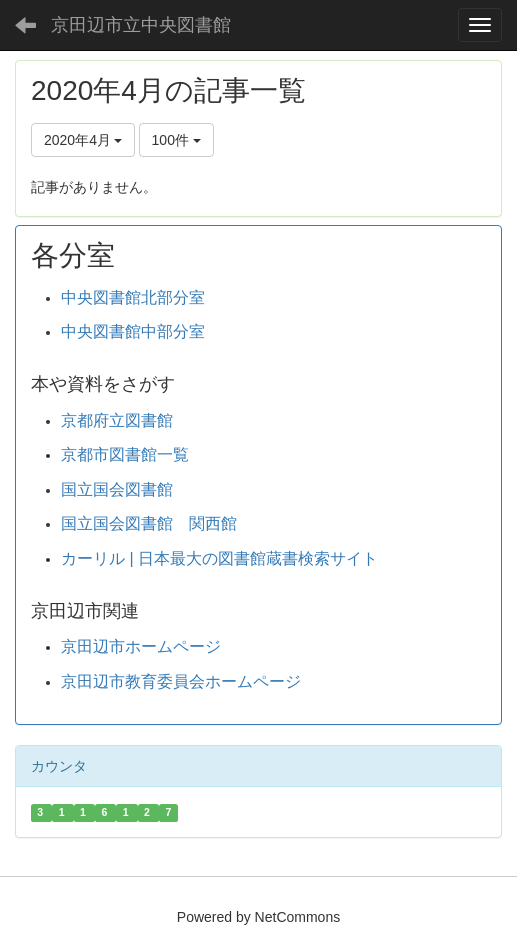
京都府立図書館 (117, 420)
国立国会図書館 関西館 (149, 523)
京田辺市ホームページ (141, 646)
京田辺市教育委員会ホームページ (181, 681)
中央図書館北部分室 (133, 297)
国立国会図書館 (117, 489)
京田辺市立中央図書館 (141, 25)
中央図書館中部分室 (133, 331)
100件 (176, 140)
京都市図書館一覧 (125, 454)
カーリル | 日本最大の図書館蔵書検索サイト (219, 558)
